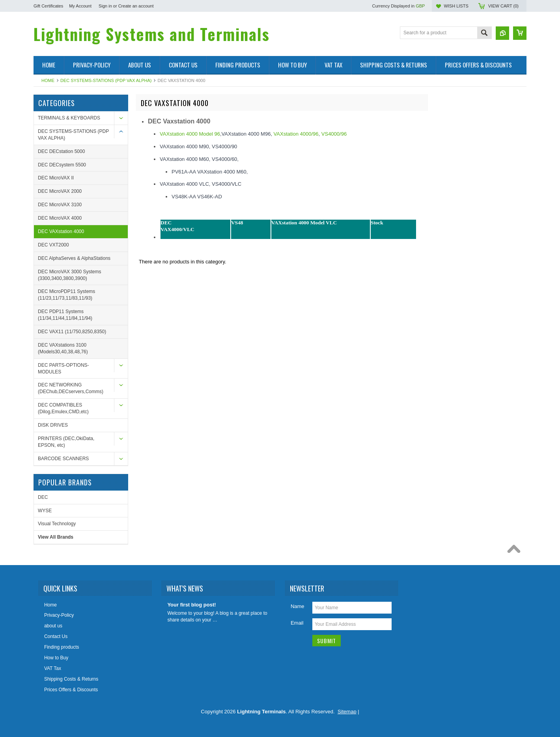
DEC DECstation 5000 (61, 151)
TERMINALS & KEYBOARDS (69, 118)
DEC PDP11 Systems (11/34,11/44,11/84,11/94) (65, 315)
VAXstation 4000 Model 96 (190, 134)
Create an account (136, 6)
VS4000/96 (334, 134)
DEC (43, 497)
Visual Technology (57, 524)
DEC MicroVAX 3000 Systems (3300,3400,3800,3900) (70, 275)
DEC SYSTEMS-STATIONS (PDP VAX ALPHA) (106, 80)
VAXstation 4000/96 (296, 134)
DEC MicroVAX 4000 (60, 218)
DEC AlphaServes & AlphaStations (74, 258)
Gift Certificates (48, 6)
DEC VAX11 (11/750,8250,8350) (72, 332)
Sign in (105, 6)
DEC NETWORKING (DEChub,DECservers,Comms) (71, 388)
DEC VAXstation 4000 (61, 231)
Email (297, 623)
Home (48, 80)
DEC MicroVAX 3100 (60, 205)
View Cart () (503, 6)
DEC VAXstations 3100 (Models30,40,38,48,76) (63, 348)
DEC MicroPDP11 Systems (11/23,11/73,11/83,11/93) (66, 295)
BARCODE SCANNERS (63, 459)
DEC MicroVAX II (56, 178)
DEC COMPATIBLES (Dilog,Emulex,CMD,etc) (63, 408)
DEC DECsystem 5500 (62, 165)
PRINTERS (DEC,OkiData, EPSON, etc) (66, 442)
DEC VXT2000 (53, 245)
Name (298, 606)
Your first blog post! (191, 605)
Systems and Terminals (152, 34)
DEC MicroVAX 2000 (60, 191)
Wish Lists (456, 6)
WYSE (45, 511)
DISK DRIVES (53, 425)
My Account (80, 6)
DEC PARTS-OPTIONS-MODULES (63, 368)
